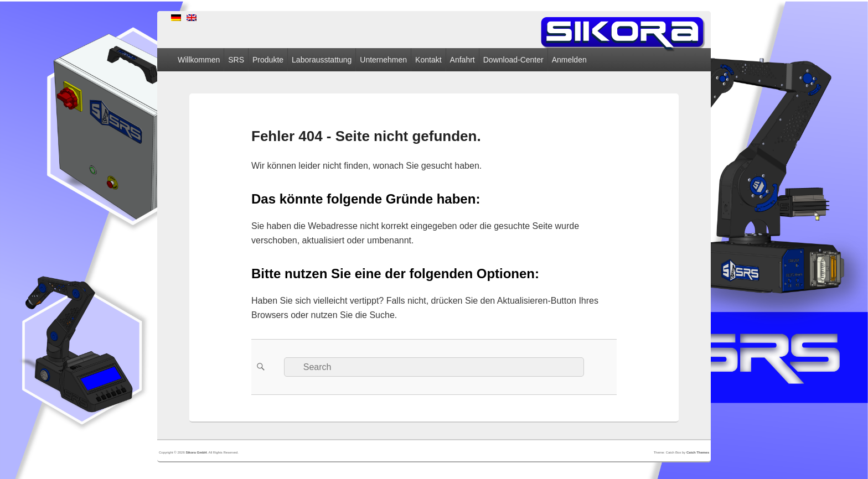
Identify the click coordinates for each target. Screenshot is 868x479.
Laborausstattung (322, 60)
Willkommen (199, 60)
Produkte (268, 60)
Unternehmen (383, 60)
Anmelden (569, 60)
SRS (236, 60)
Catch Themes (698, 452)
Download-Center (513, 60)
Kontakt (428, 60)
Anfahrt (463, 60)
